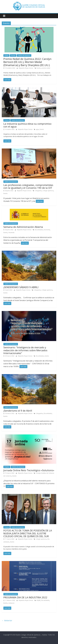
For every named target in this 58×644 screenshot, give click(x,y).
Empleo (7, 467)
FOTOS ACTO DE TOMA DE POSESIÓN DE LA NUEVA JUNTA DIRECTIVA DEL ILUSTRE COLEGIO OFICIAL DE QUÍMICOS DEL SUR (28, 533)
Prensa (13, 55)
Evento (39, 68)
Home (6, 55)
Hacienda (11, 233)
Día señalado (39, 230)
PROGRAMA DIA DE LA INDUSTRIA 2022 (25, 597)
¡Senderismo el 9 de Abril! (18, 411)
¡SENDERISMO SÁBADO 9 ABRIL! (21, 287)
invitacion (11, 603)
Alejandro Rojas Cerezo (26, 68)
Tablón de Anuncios (24, 55)
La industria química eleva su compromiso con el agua (27, 125)
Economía (47, 230)
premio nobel (46, 68)
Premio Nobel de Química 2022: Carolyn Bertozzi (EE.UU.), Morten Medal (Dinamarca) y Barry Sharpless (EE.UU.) (27, 62)
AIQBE (38, 600)
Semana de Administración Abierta (23, 227)
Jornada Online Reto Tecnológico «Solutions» (29, 470)
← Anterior (7, 620)
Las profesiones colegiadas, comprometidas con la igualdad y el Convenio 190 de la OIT (28, 186)
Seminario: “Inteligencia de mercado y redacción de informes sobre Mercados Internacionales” (25, 350)
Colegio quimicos (48, 191)
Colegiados (38, 191)
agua (37, 129)
